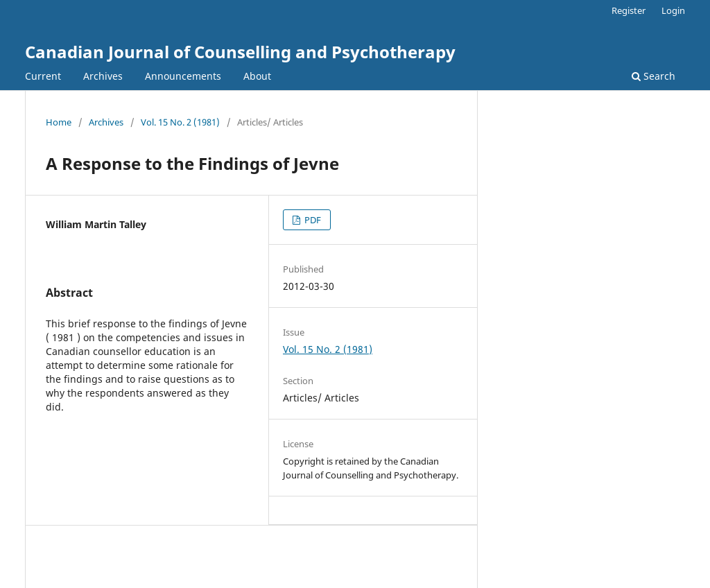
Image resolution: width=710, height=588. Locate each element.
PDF (312, 220)
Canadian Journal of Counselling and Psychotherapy (240, 52)
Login (673, 10)
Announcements (183, 76)
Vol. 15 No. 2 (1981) (180, 122)
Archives (103, 76)
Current (43, 76)
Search (653, 76)
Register (629, 10)
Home (59, 122)
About (257, 76)
